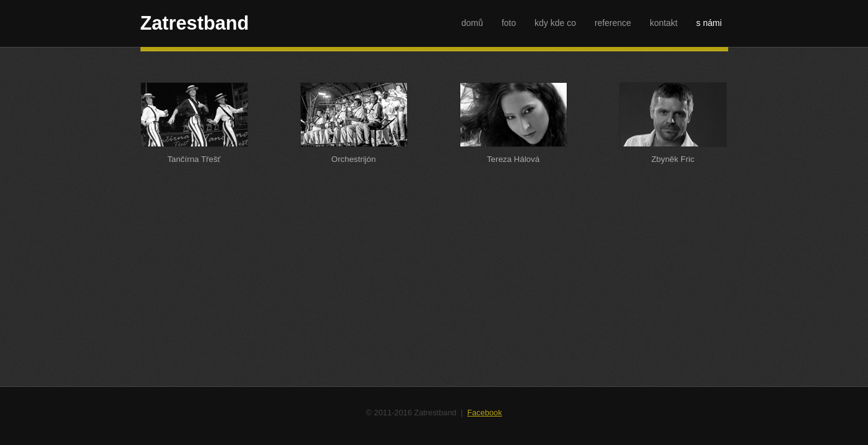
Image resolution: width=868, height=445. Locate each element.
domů (472, 23)
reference (613, 23)
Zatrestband (195, 23)
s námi (709, 23)
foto (509, 23)
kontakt (664, 23)
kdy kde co (555, 23)
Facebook (484, 413)
